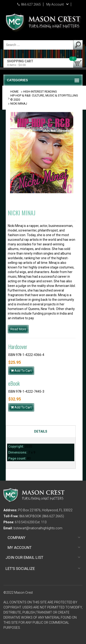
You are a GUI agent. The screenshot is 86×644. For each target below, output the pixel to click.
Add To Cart (21, 371)
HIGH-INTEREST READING (40, 92)
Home (14, 92)
